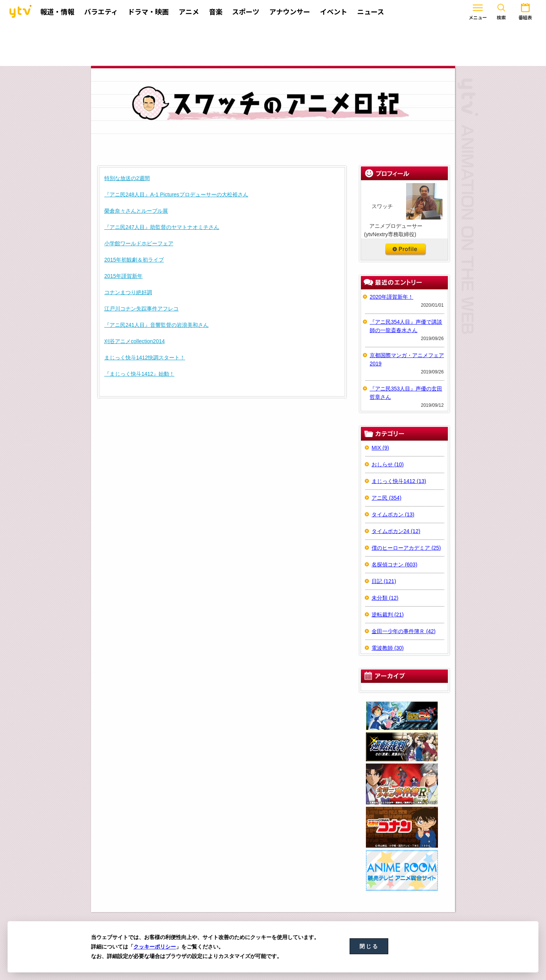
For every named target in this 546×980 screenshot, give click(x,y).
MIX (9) (380, 448)
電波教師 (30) (388, 648)
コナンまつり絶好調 (128, 292)
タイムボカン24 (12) (396, 531)
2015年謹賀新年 (123, 276)
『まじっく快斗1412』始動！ (139, 374)
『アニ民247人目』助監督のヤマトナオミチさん (162, 227)
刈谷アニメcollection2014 (135, 341)
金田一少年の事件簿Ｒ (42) (404, 631)
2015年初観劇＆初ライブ (134, 260)
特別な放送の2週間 (127, 178)
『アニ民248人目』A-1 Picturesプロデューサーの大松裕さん (176, 194)
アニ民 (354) (387, 498)
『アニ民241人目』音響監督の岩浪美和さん (156, 325)
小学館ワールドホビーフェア (139, 243)
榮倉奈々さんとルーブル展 (136, 211)
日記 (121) (384, 581)
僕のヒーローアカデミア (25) (406, 548)
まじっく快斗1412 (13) (399, 481)
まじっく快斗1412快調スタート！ (145, 358)
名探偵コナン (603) (395, 564)
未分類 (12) (385, 598)
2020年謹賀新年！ (391, 297)
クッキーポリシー (155, 947)
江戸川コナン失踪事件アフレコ (141, 309)
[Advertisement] (273, 44)
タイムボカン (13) (393, 514)
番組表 (502, 11)
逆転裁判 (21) (388, 615)
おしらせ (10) (388, 464)
